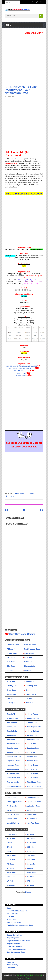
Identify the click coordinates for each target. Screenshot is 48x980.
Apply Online (22, 373)
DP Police (30, 881)
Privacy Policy (12, 965)
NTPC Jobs (11, 856)
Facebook (20, 493)
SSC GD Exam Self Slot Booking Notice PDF (22, 366)
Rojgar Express (13, 938)
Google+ (10, 496)
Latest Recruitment (14, 946)
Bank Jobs (11, 839)
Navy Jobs (11, 885)
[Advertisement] (24, 59)
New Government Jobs (16, 952)
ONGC (9, 847)
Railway (30, 868)
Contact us (11, 968)
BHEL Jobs (31, 851)
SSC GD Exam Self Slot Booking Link (22, 368)
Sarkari (10, 843)
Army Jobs (31, 864)
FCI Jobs (10, 864)
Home (9, 908)
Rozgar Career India (15, 935)
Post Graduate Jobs (15, 922)
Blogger (28, 892)
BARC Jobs (31, 872)
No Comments (10, 97)
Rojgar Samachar (14, 944)
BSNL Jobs (11, 872)
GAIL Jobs (31, 860)
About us (10, 962)
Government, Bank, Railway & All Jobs (30, 975)
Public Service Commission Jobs (20, 925)
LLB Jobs (10, 917)
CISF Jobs (31, 856)
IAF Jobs (10, 868)
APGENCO (31, 877)
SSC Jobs (31, 847)
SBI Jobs (30, 834)
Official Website (22, 376)
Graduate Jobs (12, 914)
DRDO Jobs (31, 843)
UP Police (11, 881)
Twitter (30, 493)
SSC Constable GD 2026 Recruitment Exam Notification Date (21, 90)
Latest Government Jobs (16, 949)
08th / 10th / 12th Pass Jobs (18, 911)
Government (12, 834)
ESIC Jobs (11, 860)
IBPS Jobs (31, 839)
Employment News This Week (18, 941)
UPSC (9, 851)
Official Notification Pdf (22, 371)
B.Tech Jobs (12, 920)
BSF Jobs (11, 877)
